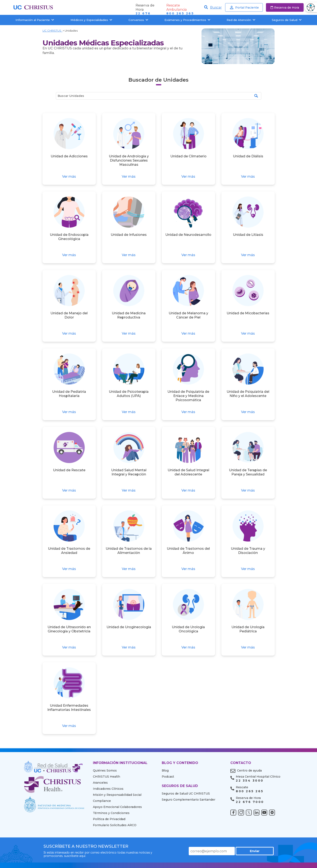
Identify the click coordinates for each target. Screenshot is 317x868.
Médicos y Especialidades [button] (91, 20)
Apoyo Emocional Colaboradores (117, 807)
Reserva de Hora (285, 8)
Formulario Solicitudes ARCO (115, 825)
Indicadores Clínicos (108, 789)
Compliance (102, 801)
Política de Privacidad (109, 819)
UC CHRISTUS (53, 31)
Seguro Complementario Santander (189, 800)
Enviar (259, 851)
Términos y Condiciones (111, 813)
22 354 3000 (250, 781)
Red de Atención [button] (241, 20)
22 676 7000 (250, 802)
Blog (165, 770)
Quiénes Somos (105, 770)
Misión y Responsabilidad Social (117, 795)
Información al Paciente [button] (35, 20)
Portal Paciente (244, 8)
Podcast (168, 777)
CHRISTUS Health (107, 777)
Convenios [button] (138, 20)
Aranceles (100, 783)
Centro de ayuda (249, 770)
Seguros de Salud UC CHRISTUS (186, 794)
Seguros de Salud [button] (287, 20)
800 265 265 (180, 13)
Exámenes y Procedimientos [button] (187, 20)
